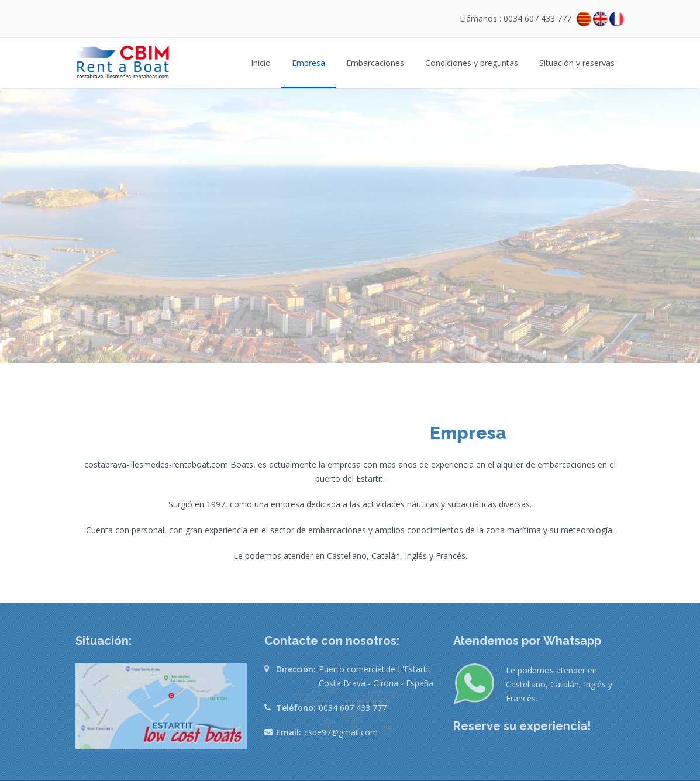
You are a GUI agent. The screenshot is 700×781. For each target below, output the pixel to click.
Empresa (308, 63)
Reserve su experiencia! (522, 726)
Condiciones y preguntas (472, 63)
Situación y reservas (577, 63)
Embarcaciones (375, 63)
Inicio (261, 63)
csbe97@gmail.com (341, 732)
